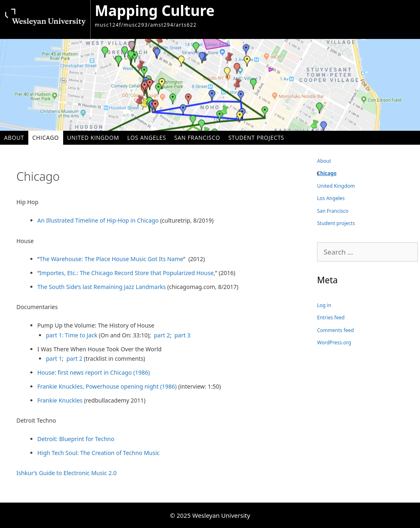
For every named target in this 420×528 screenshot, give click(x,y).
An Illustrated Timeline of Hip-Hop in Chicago (98, 220)
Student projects (256, 138)
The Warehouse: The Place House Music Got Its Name (111, 259)
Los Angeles (147, 138)
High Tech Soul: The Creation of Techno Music (98, 453)
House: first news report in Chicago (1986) (94, 372)
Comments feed (336, 330)
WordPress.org (334, 343)
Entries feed (331, 317)
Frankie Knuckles (60, 400)
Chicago (46, 138)
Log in (324, 305)
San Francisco (197, 138)
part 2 (162, 335)
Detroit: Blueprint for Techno (76, 439)
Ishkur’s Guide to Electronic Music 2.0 (67, 473)
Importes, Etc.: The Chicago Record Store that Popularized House (127, 273)
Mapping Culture (155, 10)
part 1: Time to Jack (72, 335)
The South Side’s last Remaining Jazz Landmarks (102, 287)
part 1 (54, 358)
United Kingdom (93, 138)
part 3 (182, 335)
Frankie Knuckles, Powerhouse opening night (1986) (108, 386)
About (14, 138)
